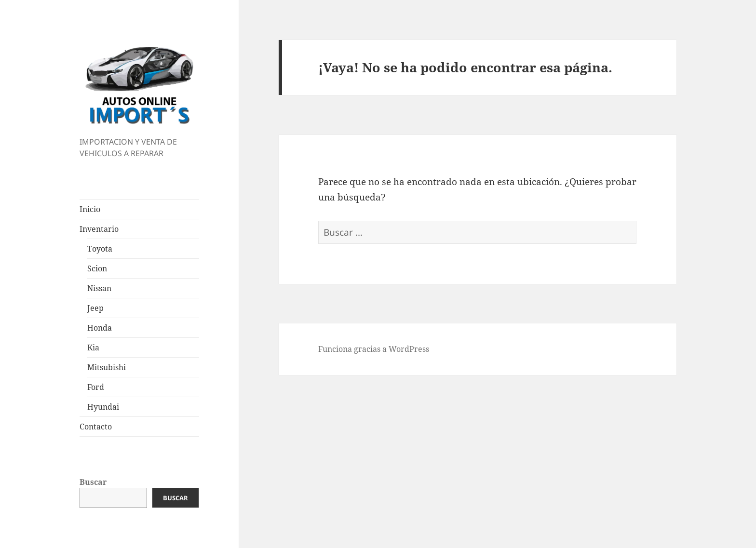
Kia (93, 348)
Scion (97, 268)
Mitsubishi (107, 367)
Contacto (96, 427)
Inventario (99, 229)
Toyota (100, 249)
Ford (96, 387)
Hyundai (103, 407)
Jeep (95, 308)
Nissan (99, 288)
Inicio (90, 209)
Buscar (93, 482)
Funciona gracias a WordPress (374, 349)
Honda (100, 328)
